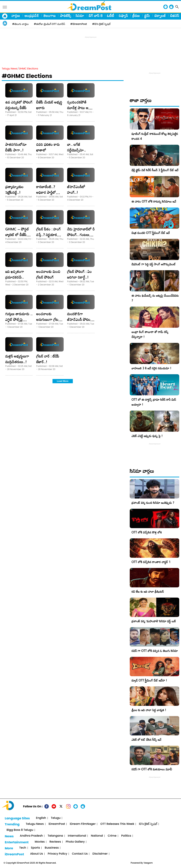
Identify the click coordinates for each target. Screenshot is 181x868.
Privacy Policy (57, 854)
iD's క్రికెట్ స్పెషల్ (148, 824)
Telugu (56, 818)
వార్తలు (16, 16)
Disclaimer (100, 854)
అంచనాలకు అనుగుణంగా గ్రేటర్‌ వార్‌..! (48, 319)
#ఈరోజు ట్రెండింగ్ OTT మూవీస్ (49, 24)
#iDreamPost (79, 24)
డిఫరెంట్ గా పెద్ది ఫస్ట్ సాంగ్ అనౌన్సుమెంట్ (154, 264)
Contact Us (80, 854)
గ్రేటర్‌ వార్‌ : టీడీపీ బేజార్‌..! (48, 359)
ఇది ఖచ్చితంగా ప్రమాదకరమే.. (15, 274)
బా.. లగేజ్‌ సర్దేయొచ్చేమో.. (77, 147)
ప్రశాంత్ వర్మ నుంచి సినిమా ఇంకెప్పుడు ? (153, 503)
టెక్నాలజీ (160, 16)
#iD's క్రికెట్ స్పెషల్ (101, 24)
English (41, 818)
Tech (23, 848)
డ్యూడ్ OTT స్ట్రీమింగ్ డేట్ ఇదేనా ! (149, 680)
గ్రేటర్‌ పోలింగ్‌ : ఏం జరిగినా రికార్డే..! (79, 274)
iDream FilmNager (83, 824)
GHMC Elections (29, 69)
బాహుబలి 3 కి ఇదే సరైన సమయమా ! (151, 368)
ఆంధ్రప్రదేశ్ (32, 16)
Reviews (55, 842)
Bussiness (52, 848)
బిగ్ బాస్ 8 (96, 16)
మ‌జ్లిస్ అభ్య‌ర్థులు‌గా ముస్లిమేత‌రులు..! (17, 359)
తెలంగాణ (49, 16)
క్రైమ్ (147, 16)
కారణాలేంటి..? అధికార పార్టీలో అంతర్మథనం (46, 192)
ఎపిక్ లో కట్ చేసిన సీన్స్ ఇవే (146, 740)
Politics (126, 836)
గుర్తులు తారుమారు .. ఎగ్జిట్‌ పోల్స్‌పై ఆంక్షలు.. (19, 319)
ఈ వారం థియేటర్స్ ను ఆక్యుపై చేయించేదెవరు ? (155, 298)
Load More (63, 381)
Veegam (148, 863)
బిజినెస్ (175, 16)
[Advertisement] (90, 47)
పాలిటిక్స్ (66, 16)
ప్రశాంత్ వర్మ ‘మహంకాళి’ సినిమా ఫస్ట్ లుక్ (154, 621)
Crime (112, 836)
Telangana (55, 836)
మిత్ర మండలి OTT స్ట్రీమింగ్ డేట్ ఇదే (151, 233)
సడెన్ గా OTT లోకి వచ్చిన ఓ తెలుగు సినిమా (155, 651)
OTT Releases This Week (117, 824)
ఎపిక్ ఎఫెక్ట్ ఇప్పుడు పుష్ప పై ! (147, 436)
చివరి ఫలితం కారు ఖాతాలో (48, 147)
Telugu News (10, 69)
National (97, 836)
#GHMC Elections (27, 76)
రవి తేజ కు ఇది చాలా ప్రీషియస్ (148, 592)
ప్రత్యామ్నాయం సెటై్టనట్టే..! (14, 190)
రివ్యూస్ (123, 16)
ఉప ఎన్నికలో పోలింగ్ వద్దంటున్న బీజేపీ (19, 105)
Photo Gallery (75, 842)
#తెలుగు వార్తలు (20, 24)
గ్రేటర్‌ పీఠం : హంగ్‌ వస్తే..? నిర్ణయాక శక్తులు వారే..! (48, 235)
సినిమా (80, 16)
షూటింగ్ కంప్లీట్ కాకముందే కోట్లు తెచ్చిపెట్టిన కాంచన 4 (155, 136)
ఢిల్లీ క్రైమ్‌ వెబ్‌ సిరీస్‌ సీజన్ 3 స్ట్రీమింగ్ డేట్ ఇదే (155, 170)
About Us (37, 854)
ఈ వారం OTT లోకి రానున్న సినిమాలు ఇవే (154, 201)
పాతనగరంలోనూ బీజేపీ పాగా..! (16, 147)
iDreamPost (57, 824)
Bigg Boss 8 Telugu (20, 830)
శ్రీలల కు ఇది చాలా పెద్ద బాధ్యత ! (149, 710)
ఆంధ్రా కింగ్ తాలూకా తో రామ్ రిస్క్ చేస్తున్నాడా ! (150, 334)
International (77, 836)
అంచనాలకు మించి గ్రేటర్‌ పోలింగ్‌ (48, 274)
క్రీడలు (136, 16)
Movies (40, 842)
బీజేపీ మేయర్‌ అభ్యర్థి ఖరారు (49, 105)
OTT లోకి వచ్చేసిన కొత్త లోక (147, 532)
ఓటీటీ (111, 16)
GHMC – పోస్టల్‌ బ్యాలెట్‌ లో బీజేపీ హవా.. (17, 235)
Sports (35, 848)
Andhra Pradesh (31, 836)
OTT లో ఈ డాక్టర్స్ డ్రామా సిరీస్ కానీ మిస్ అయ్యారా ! (154, 402)
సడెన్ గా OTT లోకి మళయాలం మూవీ (152, 769)
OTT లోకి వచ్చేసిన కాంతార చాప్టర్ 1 (151, 562)
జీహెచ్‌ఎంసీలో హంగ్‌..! (76, 190)
